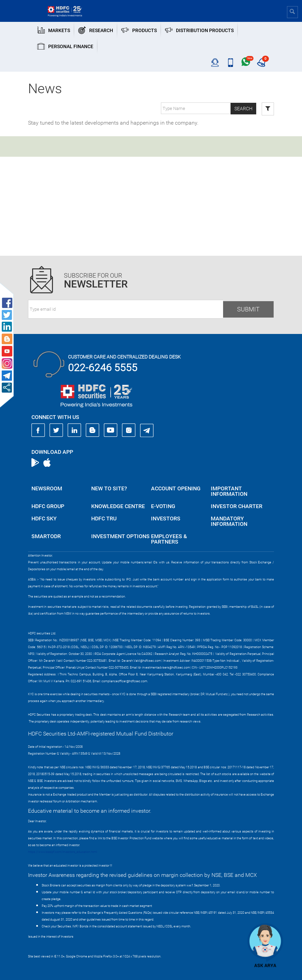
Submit (248, 309)
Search (243, 109)
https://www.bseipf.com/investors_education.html (63, 852)
